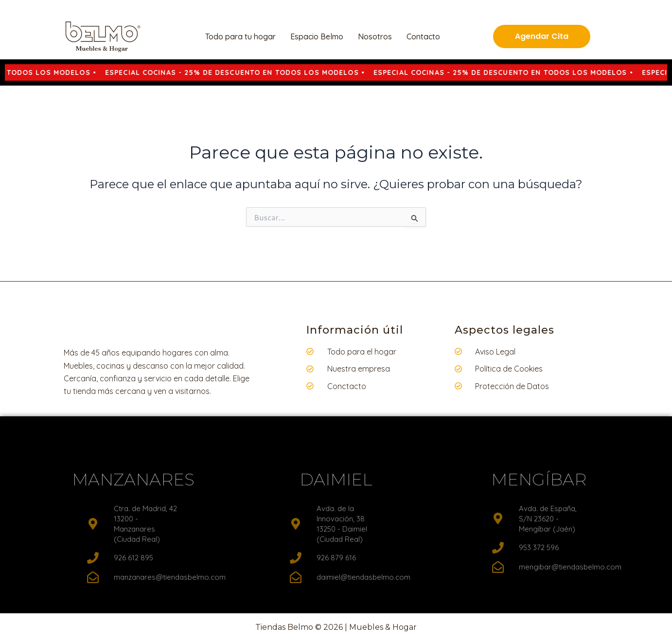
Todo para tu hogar (240, 36)
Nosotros (375, 36)
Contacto (423, 36)
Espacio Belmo (317, 36)
